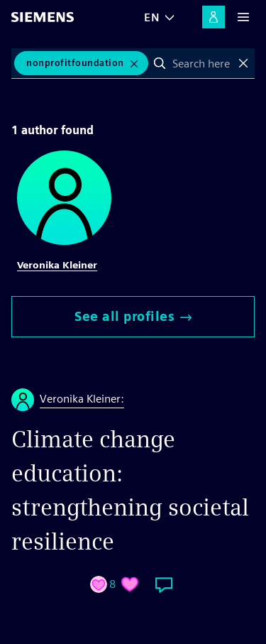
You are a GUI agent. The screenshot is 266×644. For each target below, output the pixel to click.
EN (152, 17)
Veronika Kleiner (57, 265)
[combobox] (202, 63)
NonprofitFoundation (75, 63)
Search (160, 63)
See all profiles (133, 316)
